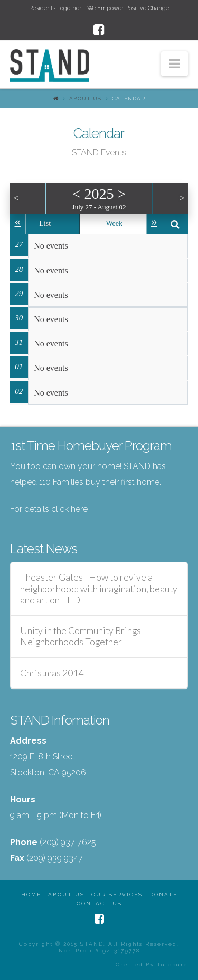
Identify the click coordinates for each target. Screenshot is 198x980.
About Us (85, 99)
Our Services (117, 895)
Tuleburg (172, 964)
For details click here (49, 509)
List (45, 223)
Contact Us (99, 904)
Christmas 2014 (52, 673)
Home (31, 895)
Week (114, 223)
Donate (163, 895)
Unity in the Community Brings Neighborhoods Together (81, 636)
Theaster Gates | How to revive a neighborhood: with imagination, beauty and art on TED (99, 588)
